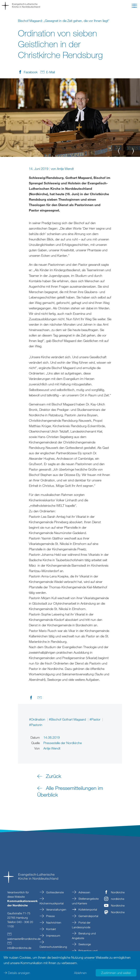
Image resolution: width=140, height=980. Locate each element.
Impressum (53, 935)
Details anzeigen (19, 973)
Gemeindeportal (88, 916)
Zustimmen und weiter (116, 973)
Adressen (84, 892)
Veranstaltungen (56, 909)
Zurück (54, 776)
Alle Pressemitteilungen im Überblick (70, 791)
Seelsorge (84, 944)
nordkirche (118, 899)
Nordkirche (118, 892)
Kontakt (51, 929)
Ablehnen (80, 973)
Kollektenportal (87, 909)
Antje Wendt (65, 169)
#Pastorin (36, 725)
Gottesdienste (55, 892)
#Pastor (95, 719)
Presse (50, 916)
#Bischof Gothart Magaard (68, 719)
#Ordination (38, 719)
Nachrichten (53, 922)
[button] (134, 7)
